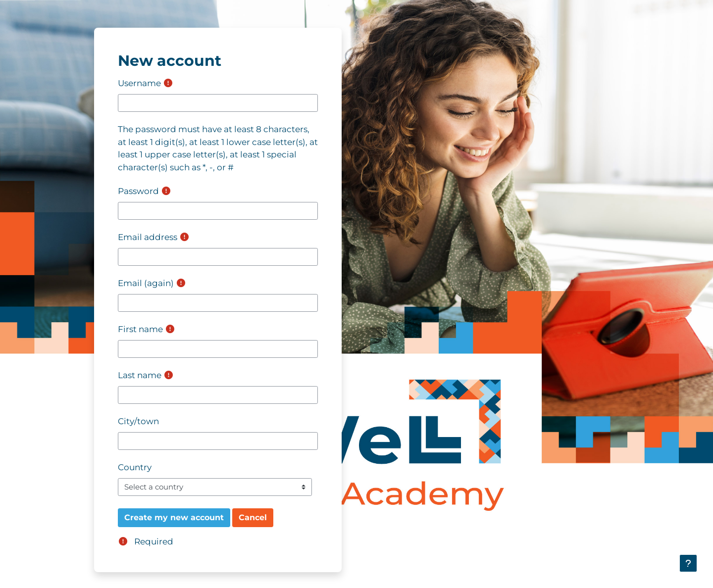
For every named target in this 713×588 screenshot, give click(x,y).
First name (140, 329)
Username (139, 83)
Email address (148, 237)
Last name (140, 375)
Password (138, 191)
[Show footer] (688, 563)
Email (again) (146, 283)
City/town (138, 421)
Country (135, 467)
